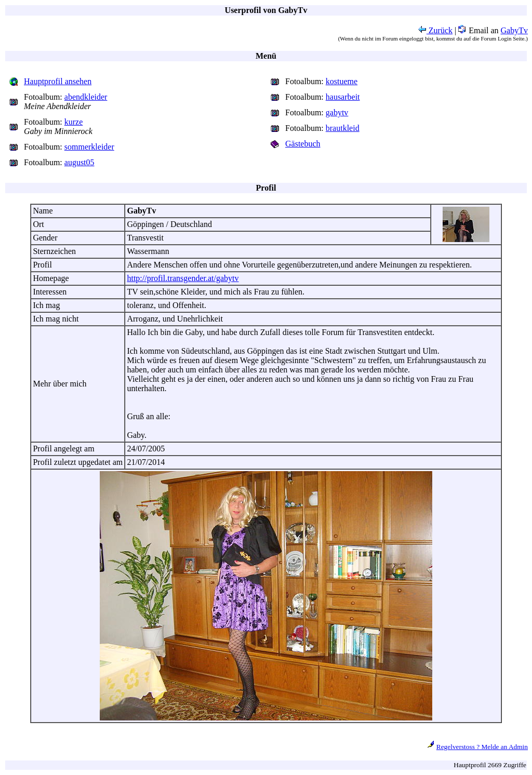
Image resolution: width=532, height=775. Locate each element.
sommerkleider (89, 147)
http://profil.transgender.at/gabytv (183, 278)
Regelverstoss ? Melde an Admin (482, 747)
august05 (79, 162)
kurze (74, 122)
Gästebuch (303, 144)
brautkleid (343, 128)
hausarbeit (343, 97)
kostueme (342, 81)
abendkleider (86, 97)
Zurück (435, 30)
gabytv (337, 112)
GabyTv (514, 30)
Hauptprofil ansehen (58, 81)
